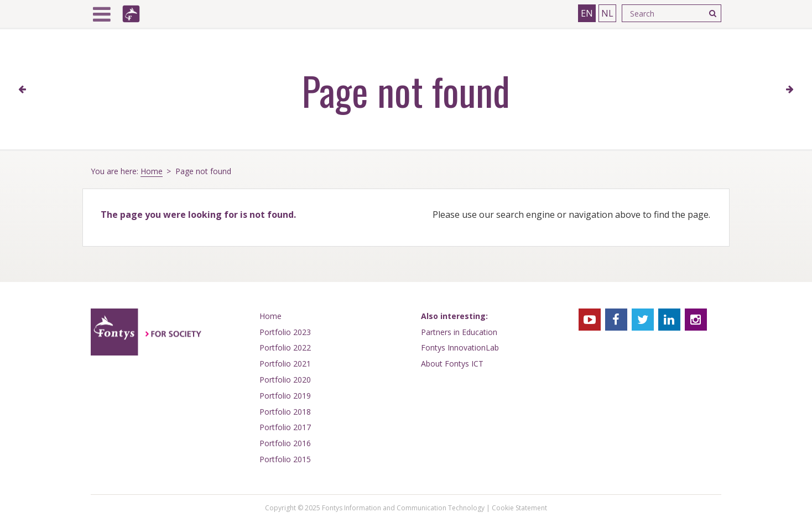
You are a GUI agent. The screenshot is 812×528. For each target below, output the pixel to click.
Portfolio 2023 (285, 332)
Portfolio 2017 (285, 427)
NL (607, 13)
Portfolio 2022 (285, 347)
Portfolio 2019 (285, 396)
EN (587, 13)
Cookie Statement (519, 508)
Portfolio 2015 (285, 459)
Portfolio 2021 (285, 364)
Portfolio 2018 (285, 412)
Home (152, 171)
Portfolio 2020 (285, 380)
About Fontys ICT (452, 364)
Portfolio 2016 (285, 443)
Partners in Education (459, 332)
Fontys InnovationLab (460, 347)
